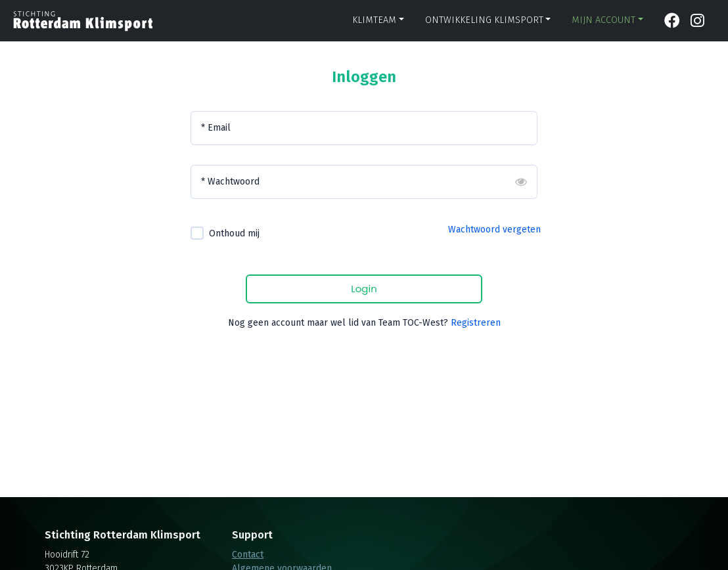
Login (364, 289)
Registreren (476, 323)
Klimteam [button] (374, 20)
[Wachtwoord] (364, 182)
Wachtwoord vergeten (494, 230)
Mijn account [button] (603, 20)
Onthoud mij (234, 233)
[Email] (364, 128)
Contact (248, 555)
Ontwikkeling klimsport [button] (484, 20)
